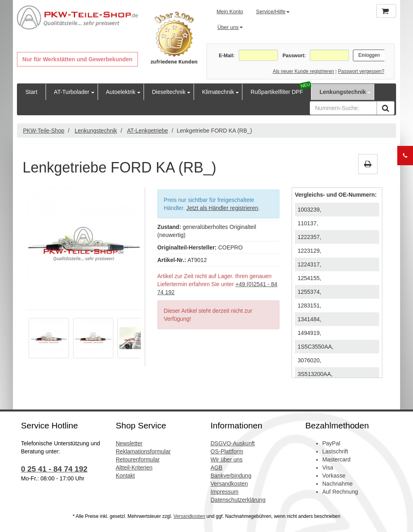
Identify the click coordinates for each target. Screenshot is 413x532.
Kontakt (125, 476)
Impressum (224, 492)
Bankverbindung (231, 476)
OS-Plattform (227, 451)
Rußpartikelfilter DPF (277, 92)
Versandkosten (229, 484)
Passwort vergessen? (361, 71)
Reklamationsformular (143, 451)
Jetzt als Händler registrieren (222, 208)
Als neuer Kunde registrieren (303, 71)
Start (31, 92)
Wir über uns (226, 459)
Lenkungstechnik (343, 92)
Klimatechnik (218, 92)
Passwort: (294, 56)
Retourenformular (138, 459)
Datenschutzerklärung (238, 500)
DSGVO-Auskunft (233, 443)
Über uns (230, 27)
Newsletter (129, 443)
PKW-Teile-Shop (44, 131)
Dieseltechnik (169, 92)
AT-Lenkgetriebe (148, 131)
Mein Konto (230, 11)
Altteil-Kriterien (134, 468)
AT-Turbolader (72, 92)
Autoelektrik (121, 92)
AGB (217, 468)
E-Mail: (226, 56)
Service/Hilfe (273, 11)
